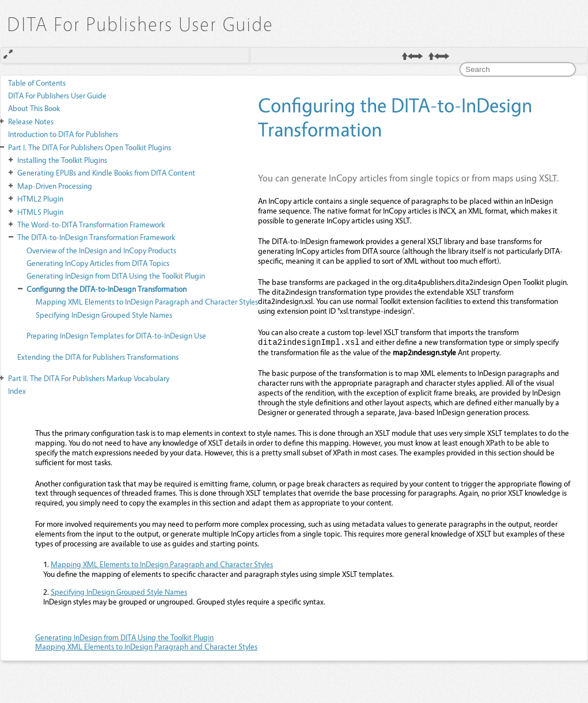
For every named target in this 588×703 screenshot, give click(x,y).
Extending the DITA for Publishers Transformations (98, 357)
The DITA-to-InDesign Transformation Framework (96, 237)
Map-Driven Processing (55, 186)
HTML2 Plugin (40, 198)
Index (17, 391)
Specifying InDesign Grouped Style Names (104, 315)
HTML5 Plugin (40, 212)
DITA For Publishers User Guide (57, 95)
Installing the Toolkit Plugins (62, 160)
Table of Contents (37, 83)
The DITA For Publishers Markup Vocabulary (89, 378)
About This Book (34, 108)
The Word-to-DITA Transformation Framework (91, 224)
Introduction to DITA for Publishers (63, 134)
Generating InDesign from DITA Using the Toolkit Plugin (116, 275)
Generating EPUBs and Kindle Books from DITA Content (106, 172)
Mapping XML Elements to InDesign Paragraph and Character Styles (147, 301)
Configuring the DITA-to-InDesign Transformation (107, 289)
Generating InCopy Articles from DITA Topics (98, 263)
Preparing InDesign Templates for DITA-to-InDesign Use (116, 335)
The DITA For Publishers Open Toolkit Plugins (90, 147)
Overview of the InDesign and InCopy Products (101, 250)
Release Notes (31, 121)
